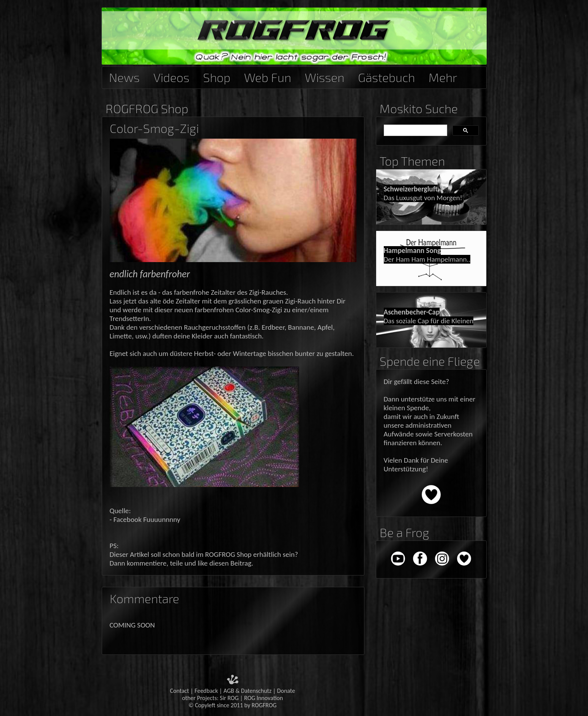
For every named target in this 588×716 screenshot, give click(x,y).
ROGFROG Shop (147, 108)
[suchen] (415, 131)
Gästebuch (386, 76)
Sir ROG (229, 698)
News (124, 76)
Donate (286, 691)
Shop (217, 76)
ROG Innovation (263, 698)
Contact (180, 691)
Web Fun (268, 76)
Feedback (207, 691)
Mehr (443, 76)
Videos (171, 76)
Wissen (325, 76)
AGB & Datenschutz (248, 691)
